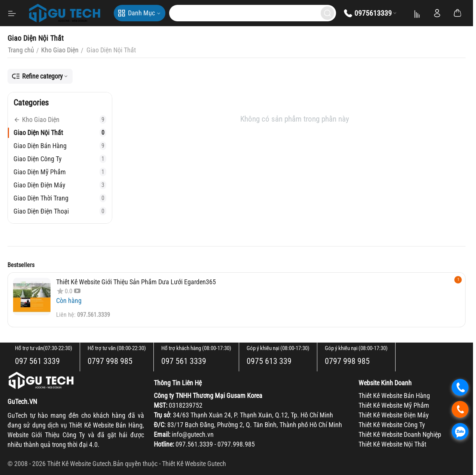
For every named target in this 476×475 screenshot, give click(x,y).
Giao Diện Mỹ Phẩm (60, 172)
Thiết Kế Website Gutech (194, 464)
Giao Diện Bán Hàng (60, 146)
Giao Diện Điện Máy (60, 185)
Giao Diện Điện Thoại (60, 211)
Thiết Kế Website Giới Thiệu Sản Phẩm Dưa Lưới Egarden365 (136, 282)
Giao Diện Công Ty (60, 159)
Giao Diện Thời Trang (60, 198)
